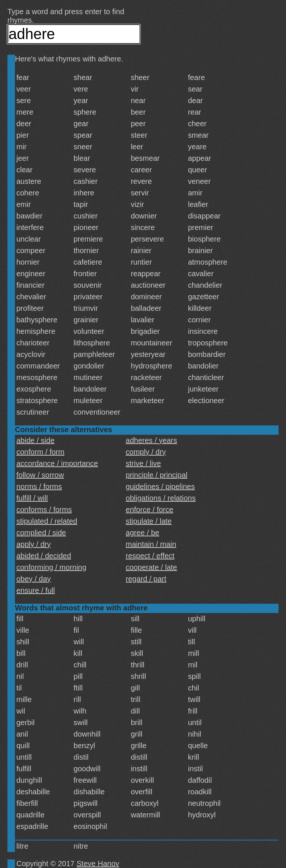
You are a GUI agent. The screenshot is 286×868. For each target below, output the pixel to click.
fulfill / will (32, 498)
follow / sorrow (40, 475)
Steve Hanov (98, 864)
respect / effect (150, 556)
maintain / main (151, 544)
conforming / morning (51, 567)
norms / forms (39, 486)
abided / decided (44, 556)
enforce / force (150, 510)
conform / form (40, 452)
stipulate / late (149, 521)
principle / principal (157, 475)
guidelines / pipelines (161, 486)
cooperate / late (152, 567)
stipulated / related (47, 521)
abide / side (35, 440)
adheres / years (152, 440)
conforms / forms (44, 510)
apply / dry (34, 544)
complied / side (41, 533)
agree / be (143, 533)
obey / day (34, 579)
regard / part (146, 579)
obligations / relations (161, 498)
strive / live (143, 463)
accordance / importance (57, 463)
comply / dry (146, 452)
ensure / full (36, 590)
